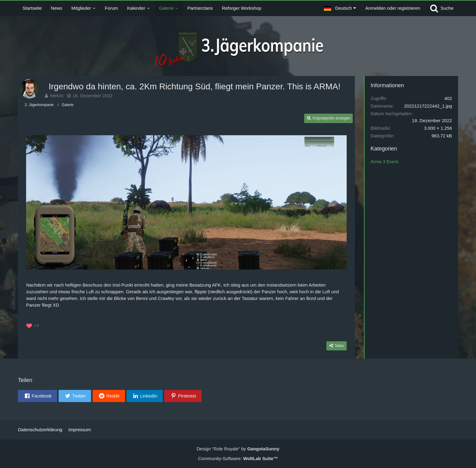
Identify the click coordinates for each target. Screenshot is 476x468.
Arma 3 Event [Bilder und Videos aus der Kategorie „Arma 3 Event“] (384, 162)
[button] (340, 8)
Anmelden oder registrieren (393, 8)
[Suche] (441, 8)
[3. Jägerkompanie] (238, 50)
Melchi (57, 96)
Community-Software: (238, 458)
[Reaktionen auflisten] (33, 325)
